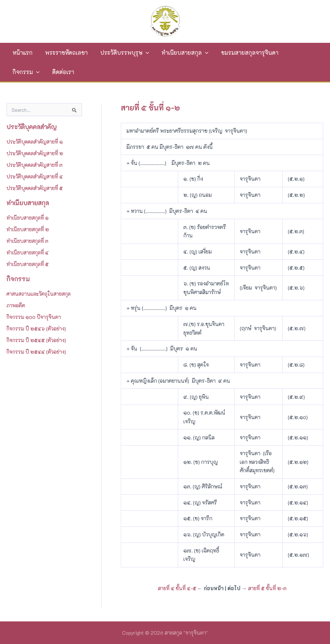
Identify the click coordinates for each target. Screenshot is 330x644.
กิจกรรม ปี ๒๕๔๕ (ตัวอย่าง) (37, 340)
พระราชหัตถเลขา (65, 53)
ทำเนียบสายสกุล (181, 53)
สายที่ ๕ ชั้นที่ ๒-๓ (267, 588)
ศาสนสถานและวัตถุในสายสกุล (39, 294)
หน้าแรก (22, 53)
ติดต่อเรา (23, 72)
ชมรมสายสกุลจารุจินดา (244, 53)
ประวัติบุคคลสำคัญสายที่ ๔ (35, 176)
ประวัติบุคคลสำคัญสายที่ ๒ (35, 153)
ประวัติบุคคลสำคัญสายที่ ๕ (35, 188)
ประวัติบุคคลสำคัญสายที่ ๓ (35, 165)
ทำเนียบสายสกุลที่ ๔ (28, 252)
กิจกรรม (298, 53)
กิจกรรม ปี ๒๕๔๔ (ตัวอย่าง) (37, 352)
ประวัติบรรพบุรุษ (122, 53)
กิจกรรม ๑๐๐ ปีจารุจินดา (34, 317)
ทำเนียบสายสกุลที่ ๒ (28, 229)
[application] (143, 53)
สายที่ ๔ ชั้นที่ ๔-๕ (177, 588)
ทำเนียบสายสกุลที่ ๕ (28, 264)
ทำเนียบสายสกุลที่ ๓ (28, 241)
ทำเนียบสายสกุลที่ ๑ (28, 218)
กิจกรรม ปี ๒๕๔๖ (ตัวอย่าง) (37, 328)
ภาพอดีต (16, 305)
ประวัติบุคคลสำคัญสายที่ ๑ (35, 142)
